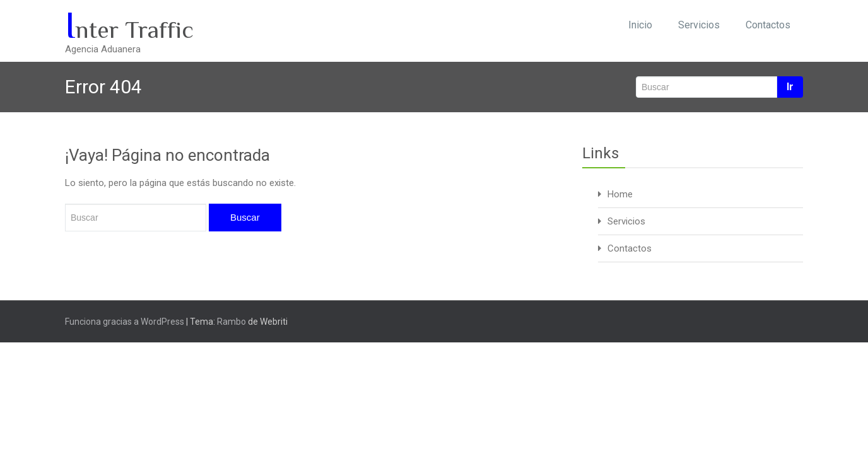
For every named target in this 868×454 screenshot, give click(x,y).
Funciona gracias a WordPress (125, 322)
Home (620, 194)
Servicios (699, 25)
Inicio (640, 25)
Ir (790, 87)
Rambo (232, 322)
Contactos (768, 25)
